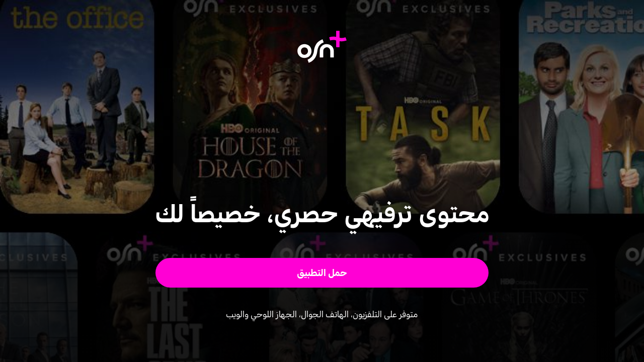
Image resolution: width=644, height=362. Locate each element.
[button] (322, 273)
